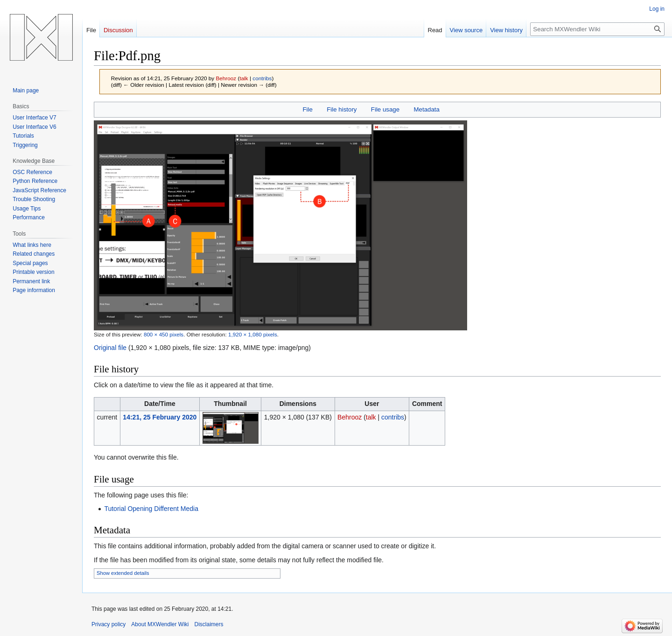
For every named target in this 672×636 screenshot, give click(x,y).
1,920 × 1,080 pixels (253, 334)
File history (342, 109)
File (307, 109)
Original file (110, 348)
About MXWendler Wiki (160, 624)
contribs (262, 78)
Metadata (426, 109)
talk (244, 78)
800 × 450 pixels (164, 334)
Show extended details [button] (123, 573)
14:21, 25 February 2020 (160, 417)
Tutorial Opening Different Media (151, 509)
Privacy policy (108, 624)
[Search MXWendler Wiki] (597, 29)
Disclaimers (209, 624)
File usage (385, 109)
